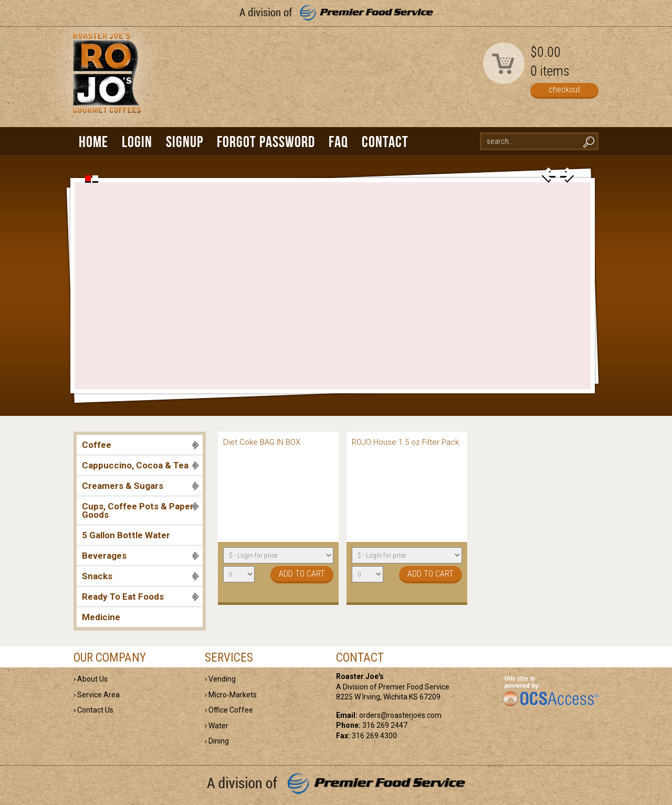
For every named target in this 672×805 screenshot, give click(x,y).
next (567, 175)
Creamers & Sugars (140, 486)
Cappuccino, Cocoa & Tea (140, 465)
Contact (385, 142)
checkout (564, 90)
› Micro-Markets (231, 695)
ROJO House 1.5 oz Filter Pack (405, 442)
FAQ (338, 142)
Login (137, 142)
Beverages (140, 556)
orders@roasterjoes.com (400, 715)
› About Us (91, 679)
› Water (217, 726)
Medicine (101, 617)
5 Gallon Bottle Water (126, 535)
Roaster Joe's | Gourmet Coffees (105, 82)
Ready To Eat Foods (140, 597)
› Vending (220, 679)
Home (93, 142)
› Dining (217, 741)
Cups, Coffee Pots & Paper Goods (140, 510)
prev (549, 175)
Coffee (140, 445)
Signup (185, 142)
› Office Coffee (229, 710)
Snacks (140, 576)
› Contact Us (93, 710)
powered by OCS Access (550, 692)
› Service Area (97, 695)
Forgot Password (266, 142)
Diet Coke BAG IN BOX (262, 442)
